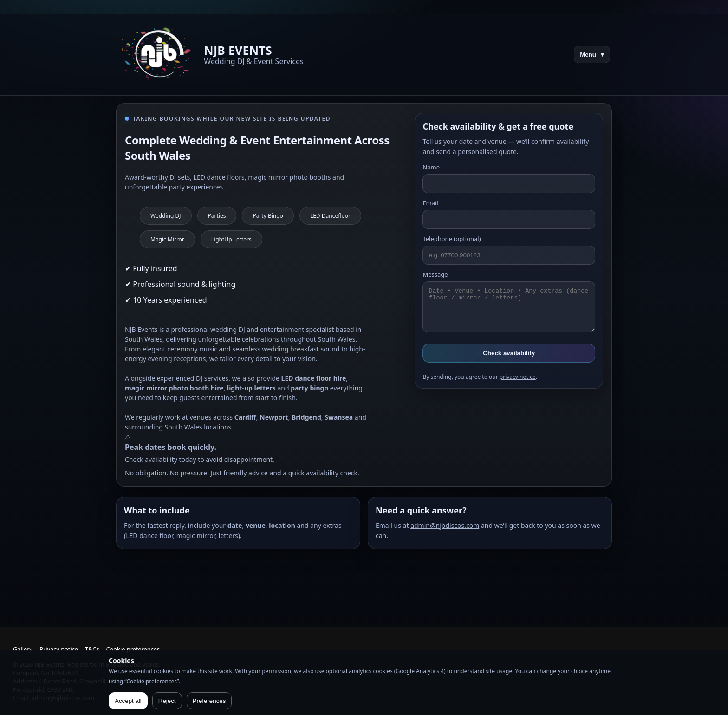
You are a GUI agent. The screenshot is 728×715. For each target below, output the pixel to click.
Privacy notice (59, 649)
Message (509, 301)
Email (509, 214)
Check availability (509, 353)
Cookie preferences (133, 649)
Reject (167, 701)
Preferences (209, 701)
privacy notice (518, 377)
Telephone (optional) (509, 250)
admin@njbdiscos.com (445, 525)
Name (509, 178)
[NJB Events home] (158, 55)
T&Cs (92, 649)
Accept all (128, 701)
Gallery (23, 649)
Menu (592, 55)
